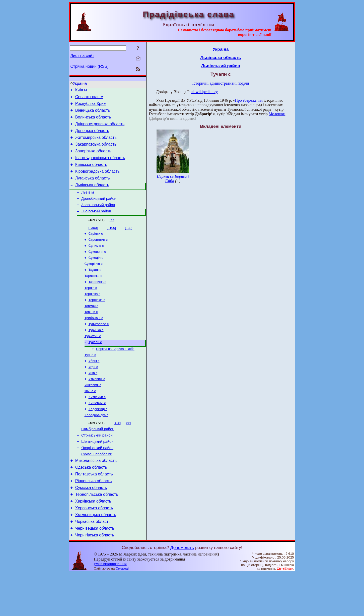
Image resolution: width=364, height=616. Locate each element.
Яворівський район (97, 481)
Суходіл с (96, 274)
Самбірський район (98, 460)
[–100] (111, 242)
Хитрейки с (97, 425)
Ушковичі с (93, 412)
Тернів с (91, 307)
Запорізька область (93, 159)
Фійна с (90, 419)
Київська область (91, 174)
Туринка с (96, 353)
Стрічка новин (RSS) (90, 66)
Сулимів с (96, 261)
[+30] (117, 453)
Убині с (94, 386)
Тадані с (95, 288)
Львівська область (92, 196)
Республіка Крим (91, 106)
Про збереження (249, 100)
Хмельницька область (96, 555)
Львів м (88, 204)
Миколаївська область (96, 495)
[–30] (129, 242)
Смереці (122, 611)
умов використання (110, 606)
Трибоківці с (94, 340)
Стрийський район (97, 467)
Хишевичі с (97, 432)
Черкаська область (93, 563)
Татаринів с (97, 301)
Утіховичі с (97, 406)
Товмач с (91, 327)
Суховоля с (97, 268)
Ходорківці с (98, 438)
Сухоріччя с (94, 281)
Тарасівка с (93, 294)
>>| (128, 453)
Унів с (93, 399)
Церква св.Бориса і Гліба (115, 373)
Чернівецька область (95, 570)
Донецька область (92, 136)
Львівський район (96, 225)
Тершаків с (97, 320)
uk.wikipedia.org (204, 92)
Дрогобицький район (99, 211)
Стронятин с (98, 255)
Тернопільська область (97, 533)
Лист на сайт (82, 56)
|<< (112, 234)
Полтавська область (94, 510)
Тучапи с (95, 366)
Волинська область (93, 121)
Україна (80, 83)
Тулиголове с (99, 346)
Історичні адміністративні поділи (221, 83)
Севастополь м (89, 98)
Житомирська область (96, 143)
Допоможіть (182, 590)
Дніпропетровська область (100, 128)
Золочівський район (98, 218)
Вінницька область (93, 113)
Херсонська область (94, 548)
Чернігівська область (95, 578)
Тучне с (90, 380)
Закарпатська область (96, 151)
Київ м (81, 91)
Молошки (277, 114)
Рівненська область (94, 517)
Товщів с (91, 333)
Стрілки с (96, 248)
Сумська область (91, 525)
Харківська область (93, 540)
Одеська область (91, 502)
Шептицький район (97, 474)
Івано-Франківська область (100, 166)
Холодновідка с (96, 445)
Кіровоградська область (97, 181)
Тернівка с (93, 314)
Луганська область (93, 189)
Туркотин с (93, 359)
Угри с (93, 393)
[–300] (93, 242)
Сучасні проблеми (97, 488)
